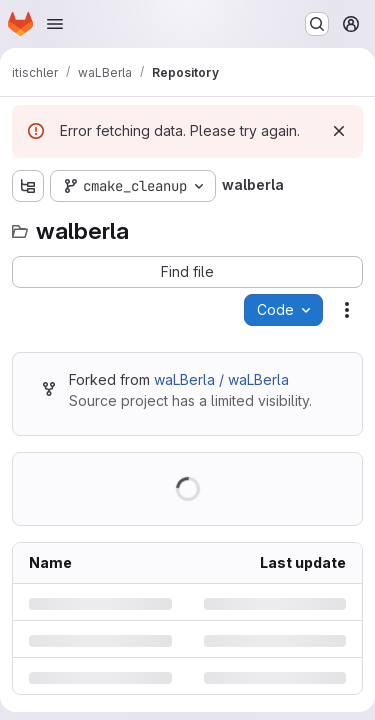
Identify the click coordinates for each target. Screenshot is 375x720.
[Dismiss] (339, 131)
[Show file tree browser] (28, 186)
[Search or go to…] (317, 24)
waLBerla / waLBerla (221, 379)
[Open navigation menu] (55, 24)
